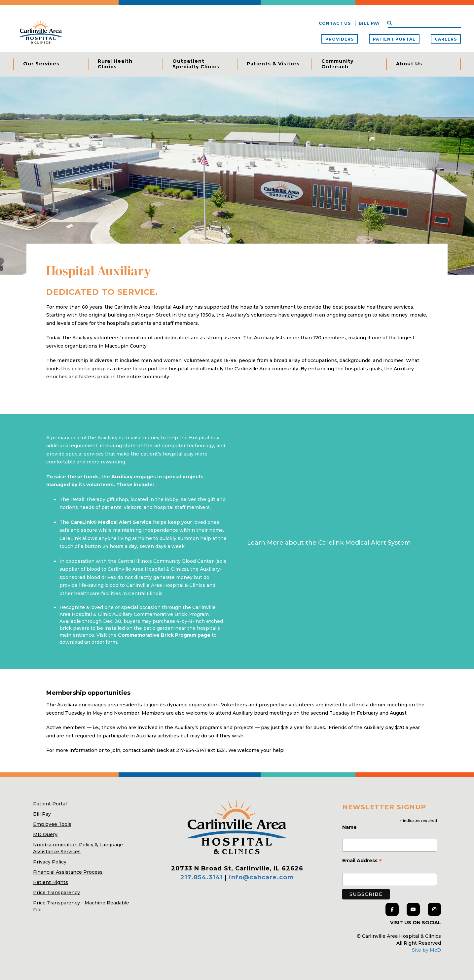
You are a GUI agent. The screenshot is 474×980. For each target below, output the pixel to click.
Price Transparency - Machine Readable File (81, 906)
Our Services (41, 64)
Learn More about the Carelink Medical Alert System (329, 543)
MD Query (45, 834)
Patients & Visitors (273, 64)
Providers (340, 39)
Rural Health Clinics (115, 64)
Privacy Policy (50, 862)
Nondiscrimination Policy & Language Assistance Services (78, 848)
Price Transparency (56, 893)
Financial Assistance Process (68, 872)
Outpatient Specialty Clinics (196, 64)
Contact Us (335, 23)
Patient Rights (51, 882)
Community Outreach (337, 64)
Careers (446, 39)
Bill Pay (369, 23)
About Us (409, 64)
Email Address (362, 861)
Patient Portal (394, 39)
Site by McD (426, 950)
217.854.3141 (202, 877)
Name (350, 827)
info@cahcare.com (261, 877)
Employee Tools (52, 824)
